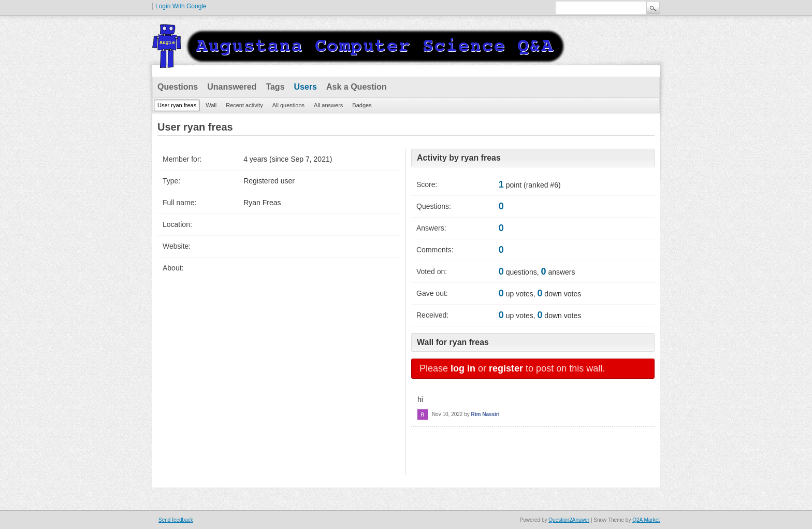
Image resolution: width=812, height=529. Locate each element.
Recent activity (244, 105)
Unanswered (232, 87)
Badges (362, 105)
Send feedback (176, 520)
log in (463, 368)
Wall (211, 105)
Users (306, 87)
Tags (275, 87)
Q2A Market (646, 520)
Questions (178, 87)
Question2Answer (569, 520)
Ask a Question (356, 87)
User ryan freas (177, 105)
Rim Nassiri (485, 414)
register (506, 368)
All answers (328, 105)
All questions (288, 105)
